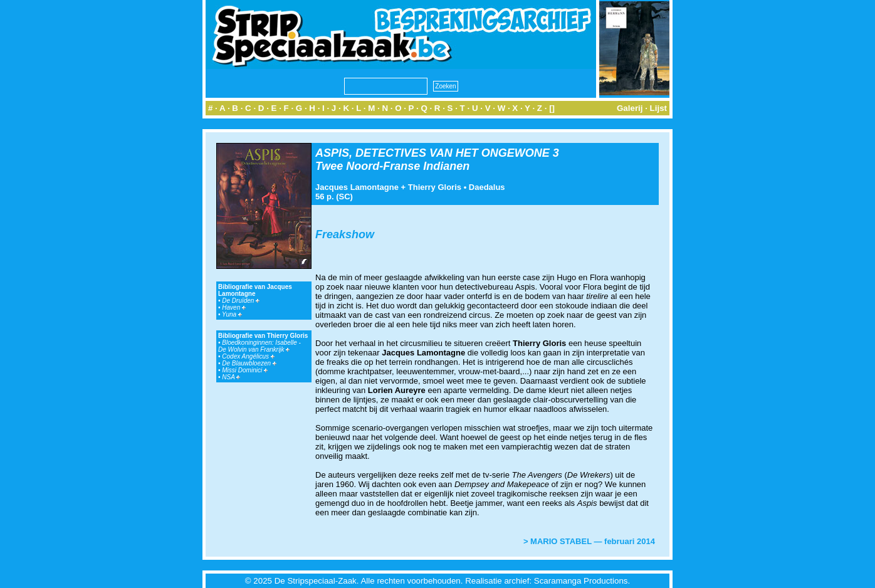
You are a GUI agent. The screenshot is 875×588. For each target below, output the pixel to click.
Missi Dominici (245, 370)
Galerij (630, 108)
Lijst (658, 108)
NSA (231, 377)
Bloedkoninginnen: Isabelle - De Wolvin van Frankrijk (259, 346)
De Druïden (241, 301)
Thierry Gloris (435, 187)
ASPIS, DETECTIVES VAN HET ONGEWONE (432, 153)
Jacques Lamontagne (357, 187)
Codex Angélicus (248, 356)
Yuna (232, 314)
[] (552, 108)
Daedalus (487, 187)
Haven (234, 307)
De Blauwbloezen (249, 363)
